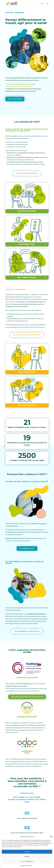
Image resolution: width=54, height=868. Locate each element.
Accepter (27, 852)
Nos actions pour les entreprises (27, 335)
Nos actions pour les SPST (27, 174)
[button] (51, 837)
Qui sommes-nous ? (27, 549)
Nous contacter (15, 99)
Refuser (27, 856)
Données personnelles (26, 865)
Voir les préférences (27, 861)
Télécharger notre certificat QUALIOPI (27, 697)
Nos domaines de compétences (27, 631)
